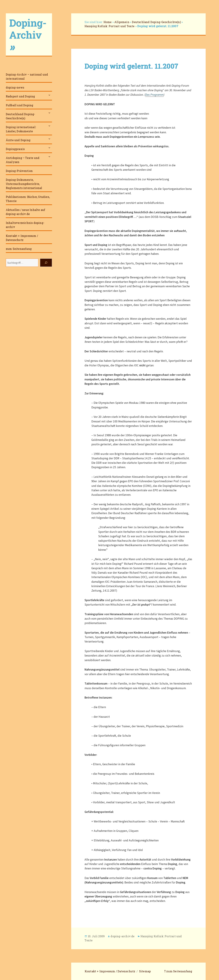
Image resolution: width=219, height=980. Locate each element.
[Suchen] (46, 263)
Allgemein (122, 22)
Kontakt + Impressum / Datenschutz (22, 238)
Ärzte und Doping (18, 140)
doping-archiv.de (123, 936)
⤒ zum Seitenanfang (178, 971)
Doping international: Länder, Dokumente (21, 129)
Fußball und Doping (20, 105)
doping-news (15, 87)
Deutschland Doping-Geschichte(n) (21, 116)
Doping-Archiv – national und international (27, 76)
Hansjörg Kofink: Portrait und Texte (110, 26)
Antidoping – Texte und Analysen (23, 160)
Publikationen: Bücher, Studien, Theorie (28, 199)
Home (108, 22)
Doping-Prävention (19, 171)
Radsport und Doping (20, 96)
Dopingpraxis (15, 149)
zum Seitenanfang (19, 249)
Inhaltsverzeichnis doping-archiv (25, 225)
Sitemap (145, 971)
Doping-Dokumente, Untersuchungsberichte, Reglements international (24, 184)
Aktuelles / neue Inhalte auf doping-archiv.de (26, 212)
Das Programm (154, 95)
